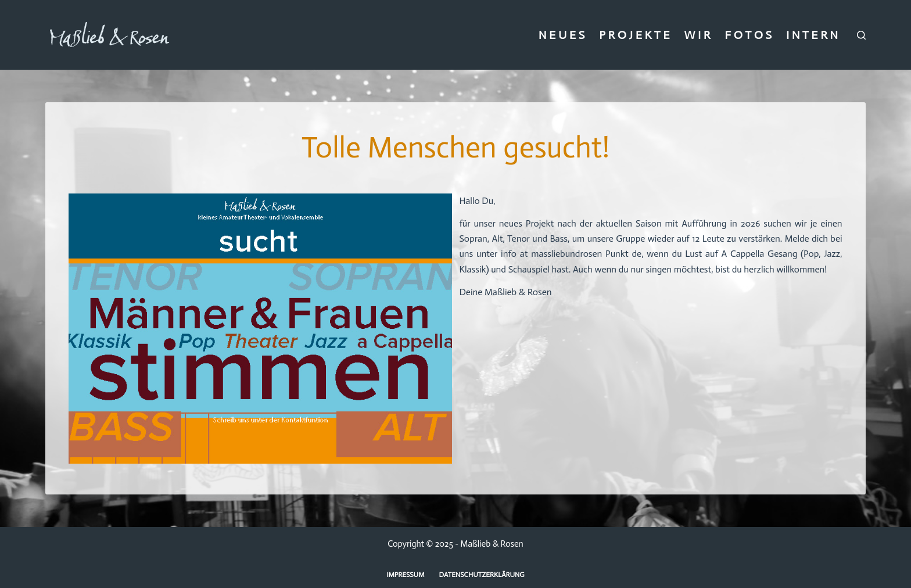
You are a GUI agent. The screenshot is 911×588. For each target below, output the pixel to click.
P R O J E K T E (634, 35)
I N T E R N (812, 35)
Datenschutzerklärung (482, 575)
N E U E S (562, 35)
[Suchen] (861, 35)
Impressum (405, 575)
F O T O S (748, 35)
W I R (697, 35)
